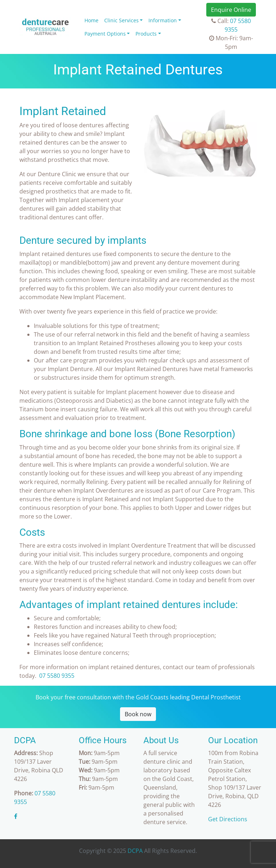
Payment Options (105, 34)
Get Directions (228, 819)
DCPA (135, 851)
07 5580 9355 (57, 676)
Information (163, 20)
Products (146, 34)
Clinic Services (121, 20)
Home (91, 20)
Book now (138, 714)
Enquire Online (231, 10)
